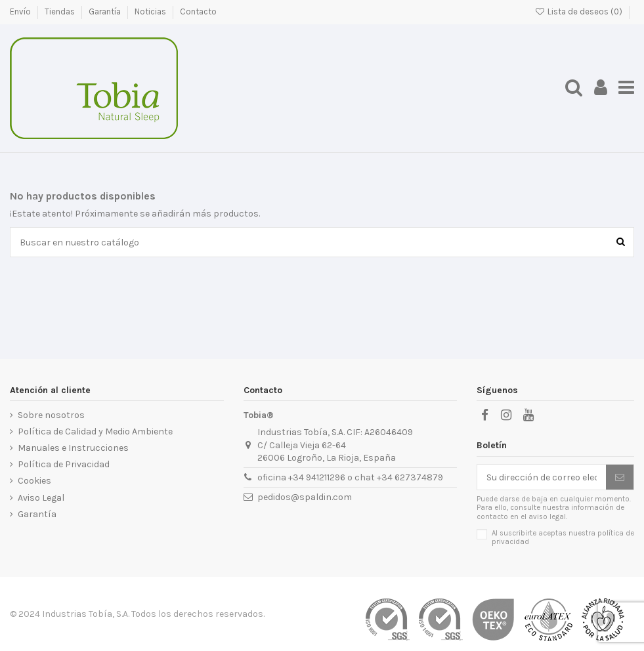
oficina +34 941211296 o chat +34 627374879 (350, 477)
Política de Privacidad (64, 464)
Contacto (198, 11)
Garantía (106, 11)
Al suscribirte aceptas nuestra (563, 537)
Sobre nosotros (51, 415)
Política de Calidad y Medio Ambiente (95, 431)
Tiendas (61, 11)
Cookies (34, 481)
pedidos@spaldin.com (305, 497)
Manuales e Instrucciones (73, 448)
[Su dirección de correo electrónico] (542, 477)
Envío (21, 11)
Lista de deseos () (579, 11)
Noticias (151, 11)
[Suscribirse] (620, 477)
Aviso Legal (41, 498)
